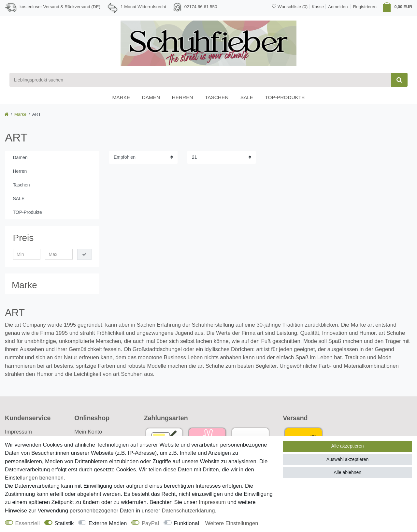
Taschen (217, 97)
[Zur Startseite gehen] (7, 114)
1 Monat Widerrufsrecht (143, 7)
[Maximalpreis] (59, 254)
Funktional (187, 523)
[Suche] (399, 80)
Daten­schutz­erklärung (188, 511)
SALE (247, 97)
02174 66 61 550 (201, 7)
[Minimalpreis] (27, 254)
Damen (151, 97)
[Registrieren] (365, 7)
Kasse (318, 7)
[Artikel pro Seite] (222, 157)
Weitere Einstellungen (232, 523)
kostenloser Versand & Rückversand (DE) (60, 7)
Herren (183, 97)
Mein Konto (88, 432)
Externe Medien (108, 523)
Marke (121, 97)
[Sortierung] (143, 157)
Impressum (18, 432)
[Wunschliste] (290, 7)
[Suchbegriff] (200, 80)
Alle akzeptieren (348, 446)
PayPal (150, 523)
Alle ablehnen (347, 472)
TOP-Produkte (285, 97)
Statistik (64, 523)
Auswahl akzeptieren (347, 459)
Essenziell (28, 523)
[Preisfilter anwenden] (84, 254)
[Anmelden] (337, 6)
